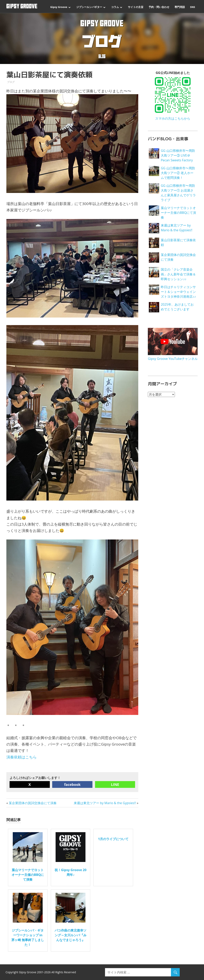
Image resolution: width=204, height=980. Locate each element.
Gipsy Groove (59, 7)
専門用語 (180, 7)
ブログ (11, 82)
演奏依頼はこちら (22, 757)
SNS (193, 7)
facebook (72, 784)
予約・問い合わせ (159, 7)
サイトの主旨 (136, 7)
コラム (115, 7)
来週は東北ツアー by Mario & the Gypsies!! (105, 803)
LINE (115, 784)
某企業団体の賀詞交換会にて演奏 (33, 803)
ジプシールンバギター (89, 7)
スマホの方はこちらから (173, 118)
